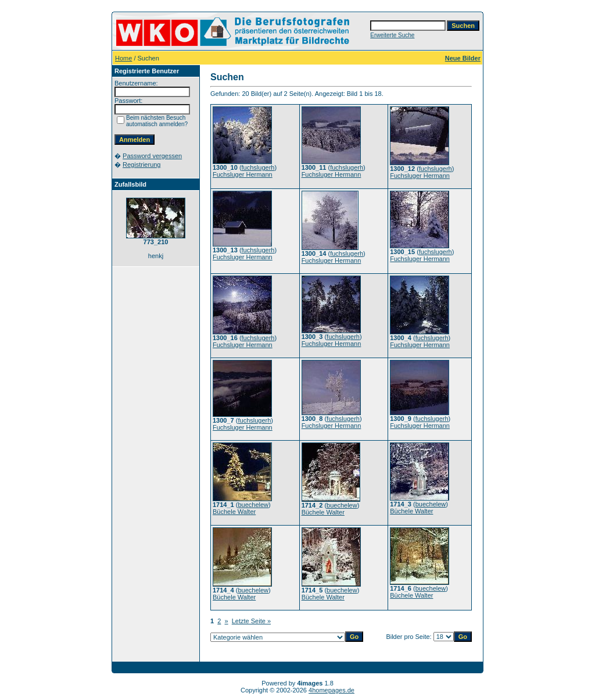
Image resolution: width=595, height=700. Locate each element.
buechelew (253, 505)
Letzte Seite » (251, 621)
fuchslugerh (258, 167)
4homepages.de (331, 690)
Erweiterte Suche (392, 35)
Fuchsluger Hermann (243, 174)
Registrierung (141, 165)
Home (123, 58)
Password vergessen (152, 156)
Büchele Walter (234, 512)
